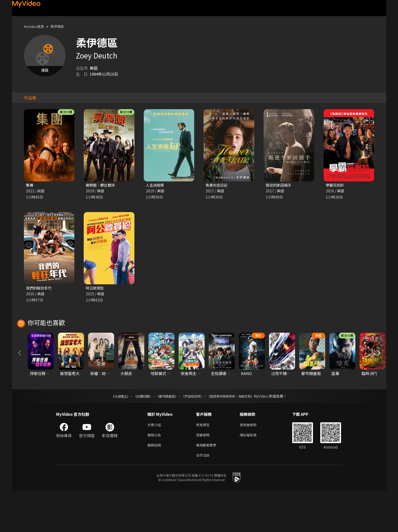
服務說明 (155, 485)
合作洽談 (204, 496)
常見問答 (204, 463)
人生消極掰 (156, 185)
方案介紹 (155, 463)
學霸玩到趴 (335, 185)
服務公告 (155, 474)
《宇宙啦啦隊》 (193, 434)
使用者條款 (253, 463)
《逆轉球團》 (137, 434)
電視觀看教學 (208, 485)
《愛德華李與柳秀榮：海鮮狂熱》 (237, 434)
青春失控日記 (217, 185)
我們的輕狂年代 (40, 289)
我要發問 (204, 474)
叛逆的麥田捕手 (279, 185)
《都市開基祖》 (164, 434)
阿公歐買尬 (96, 289)
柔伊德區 (62, 26)
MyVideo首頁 (36, 26)
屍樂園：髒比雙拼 (101, 185)
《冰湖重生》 (112, 434)
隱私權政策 (253, 474)
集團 (30, 185)
